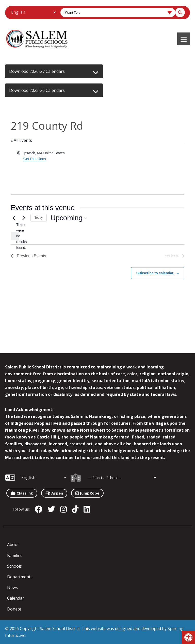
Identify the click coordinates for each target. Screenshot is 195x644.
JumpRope (87, 493)
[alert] (15, 236)
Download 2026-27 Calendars (37, 71)
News (12, 587)
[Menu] (184, 39)
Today (39, 218)
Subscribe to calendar (155, 273)
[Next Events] (24, 218)
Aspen (54, 493)
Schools (14, 566)
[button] (188, 637)
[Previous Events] (14, 218)
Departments (20, 577)
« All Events (21, 140)
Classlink (22, 493)
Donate (14, 609)
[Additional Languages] (33, 12)
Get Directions (35, 159)
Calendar (16, 598)
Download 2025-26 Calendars (37, 90)
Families (15, 555)
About (13, 545)
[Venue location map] (140, 169)
